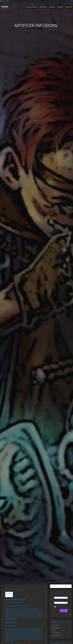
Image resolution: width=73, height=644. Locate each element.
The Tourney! (56, 633)
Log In (64, 611)
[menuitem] (1, 1)
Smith (54, 630)
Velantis (5, 7)
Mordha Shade (56, 635)
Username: (57, 595)
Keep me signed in (60, 606)
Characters (55, 625)
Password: (57, 600)
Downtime (52, 7)
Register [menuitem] (8, 1)
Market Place (43, 7)
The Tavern (69, 7)
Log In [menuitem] (4, 1)
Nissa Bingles (56, 628)
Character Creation (32, 7)
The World (60, 7)
